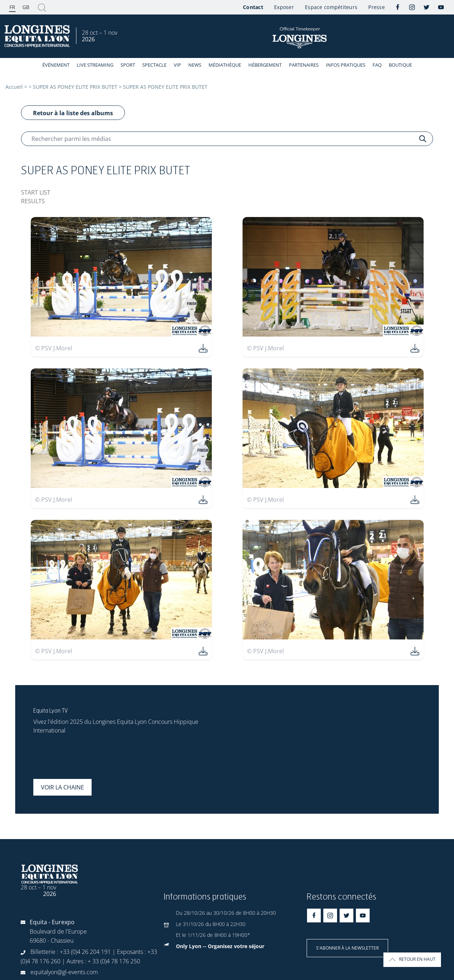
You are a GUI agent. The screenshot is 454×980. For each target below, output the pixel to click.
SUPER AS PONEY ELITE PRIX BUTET (75, 87)
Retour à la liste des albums (73, 113)
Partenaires (304, 65)
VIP (177, 65)
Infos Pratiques (346, 65)
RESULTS (33, 201)
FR (12, 7)
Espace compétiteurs (331, 7)
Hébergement (265, 65)
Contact (253, 7)
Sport (128, 65)
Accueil (14, 87)
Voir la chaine (62, 787)
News (195, 65)
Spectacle (154, 65)
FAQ (377, 65)
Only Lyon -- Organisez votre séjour (220, 946)
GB (26, 7)
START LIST (36, 192)
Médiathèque (225, 65)
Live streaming (95, 65)
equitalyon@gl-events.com (64, 972)
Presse (377, 7)
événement (56, 65)
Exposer (284, 7)
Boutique (400, 65)
